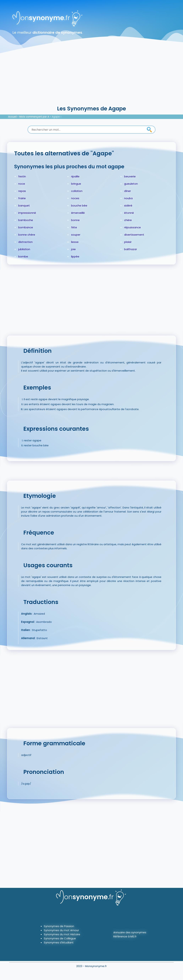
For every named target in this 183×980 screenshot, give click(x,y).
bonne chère (27, 235)
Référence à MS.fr (125, 936)
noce (22, 184)
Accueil (12, 117)
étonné (129, 213)
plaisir (128, 242)
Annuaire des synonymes (130, 932)
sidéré (128, 205)
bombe (23, 256)
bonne (75, 220)
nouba (128, 198)
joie (73, 249)
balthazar (131, 249)
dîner (127, 191)
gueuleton (131, 184)
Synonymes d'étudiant (59, 942)
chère (128, 220)
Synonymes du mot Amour (61, 930)
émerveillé (78, 213)
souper (76, 235)
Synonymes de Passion (59, 926)
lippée (75, 256)
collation (77, 191)
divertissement (134, 235)
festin (22, 176)
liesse (75, 242)
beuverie (130, 176)
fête (74, 227)
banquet (24, 205)
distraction (25, 242)
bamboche (26, 220)
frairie (22, 198)
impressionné (27, 213)
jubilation (24, 249)
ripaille (75, 176)
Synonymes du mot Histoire (62, 934)
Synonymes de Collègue (60, 938)
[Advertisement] (91, 78)
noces (75, 198)
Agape (56, 117)
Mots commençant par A (34, 117)
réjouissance (132, 227)
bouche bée (79, 205)
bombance (26, 227)
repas (22, 191)
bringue (76, 184)
